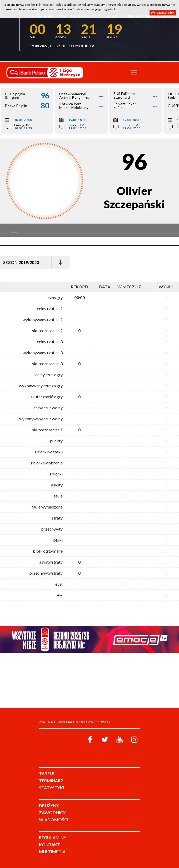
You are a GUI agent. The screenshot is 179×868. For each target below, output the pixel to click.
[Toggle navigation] (134, 73)
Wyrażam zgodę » (163, 12)
